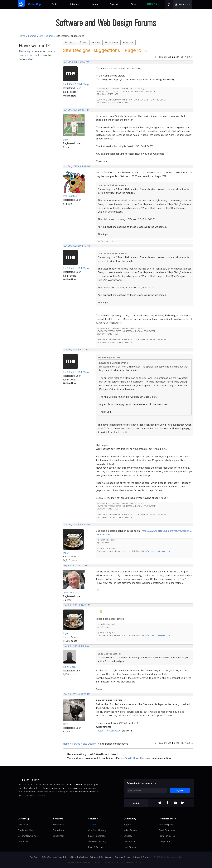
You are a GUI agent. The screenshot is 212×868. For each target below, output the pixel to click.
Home (22, 36)
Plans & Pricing (95, 847)
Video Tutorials (131, 830)
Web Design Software (88, 857)
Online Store (71, 857)
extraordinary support (85, 792)
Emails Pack (59, 825)
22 (169, 57)
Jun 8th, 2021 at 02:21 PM (76, 110)
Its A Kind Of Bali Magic (76, 84)
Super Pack (59, 836)
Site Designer (46, 36)
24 (178, 57)
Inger (66, 553)
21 (165, 57)
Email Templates (167, 830)
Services (93, 819)
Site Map (147, 857)
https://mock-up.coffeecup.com (156, 551)
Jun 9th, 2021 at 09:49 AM (77, 525)
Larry (66, 140)
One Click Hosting (97, 830)
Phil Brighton (70, 196)
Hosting (94, 4)
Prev (160, 57)
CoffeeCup (24, 819)
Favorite (128, 43)
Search (70, 43)
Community (130, 819)
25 (182, 57)
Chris (66, 724)
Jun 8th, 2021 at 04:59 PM (77, 246)
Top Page (34, 857)
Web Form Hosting (97, 841)
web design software (57, 788)
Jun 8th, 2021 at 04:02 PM (77, 166)
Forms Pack (59, 830)
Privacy (137, 857)
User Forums (130, 841)
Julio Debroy (70, 592)
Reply (96, 43)
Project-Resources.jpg (109, 731)
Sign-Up (180, 790)
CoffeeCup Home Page (52, 857)
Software (74, 4)
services (76, 788)
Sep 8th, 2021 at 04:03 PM (77, 605)
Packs (54, 4)
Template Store (167, 819)
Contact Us (23, 841)
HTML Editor (154, 4)
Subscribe (112, 43)
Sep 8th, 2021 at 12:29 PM (77, 566)
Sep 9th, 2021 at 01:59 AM (77, 646)
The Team (23, 825)
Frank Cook (69, 667)
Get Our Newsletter (27, 836)
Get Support (106, 857)
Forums (32, 36)
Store (134, 4)
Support (114, 4)
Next (187, 57)
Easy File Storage (97, 836)
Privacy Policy (116, 862)
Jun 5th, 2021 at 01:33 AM (76, 62)
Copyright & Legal (122, 857)
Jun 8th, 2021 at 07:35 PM (77, 350)
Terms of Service (133, 862)
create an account (29, 55)
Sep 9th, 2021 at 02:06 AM (77, 694)
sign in (31, 51)
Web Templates (167, 825)
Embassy (128, 836)
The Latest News (26, 830)
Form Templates (167, 836)
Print (84, 43)
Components (165, 841)
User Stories (130, 847)
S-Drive (92, 825)
